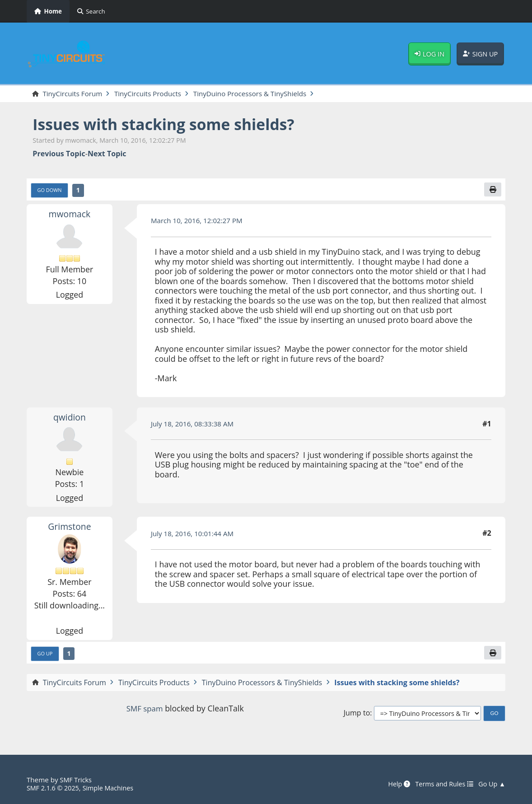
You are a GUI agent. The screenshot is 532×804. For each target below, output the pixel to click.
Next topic (107, 155)
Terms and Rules (441, 784)
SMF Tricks (77, 780)
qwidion (70, 418)
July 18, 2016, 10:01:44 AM (195, 535)
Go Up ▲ (491, 784)
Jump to (357, 715)
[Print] (492, 191)
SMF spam (145, 711)
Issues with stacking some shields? (172, 125)
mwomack (70, 215)
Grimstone (69, 528)
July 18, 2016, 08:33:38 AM (195, 425)
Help (393, 784)
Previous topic (59, 155)
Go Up (46, 655)
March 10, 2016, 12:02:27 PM (200, 222)
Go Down (50, 191)
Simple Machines (113, 788)
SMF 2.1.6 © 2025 (54, 788)
